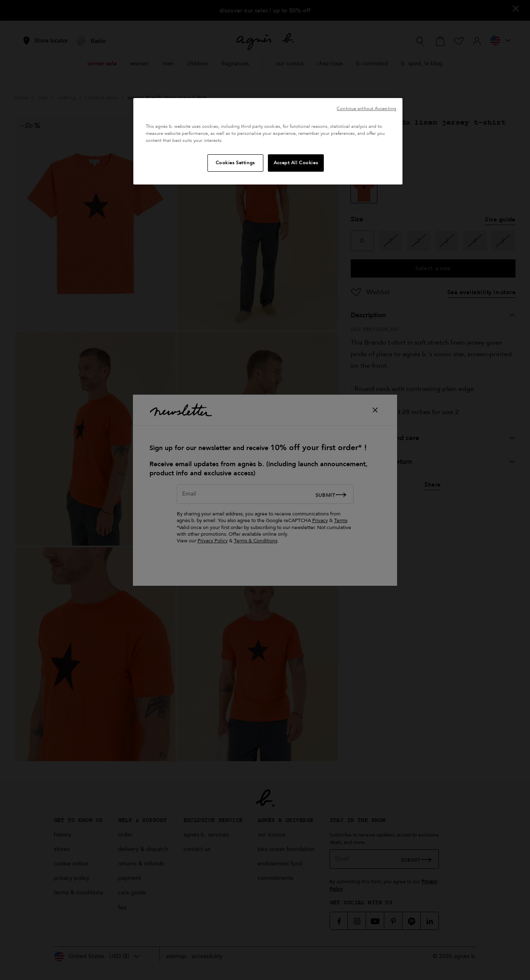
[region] (268, 141)
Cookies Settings (235, 163)
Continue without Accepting (366, 109)
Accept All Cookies (296, 163)
